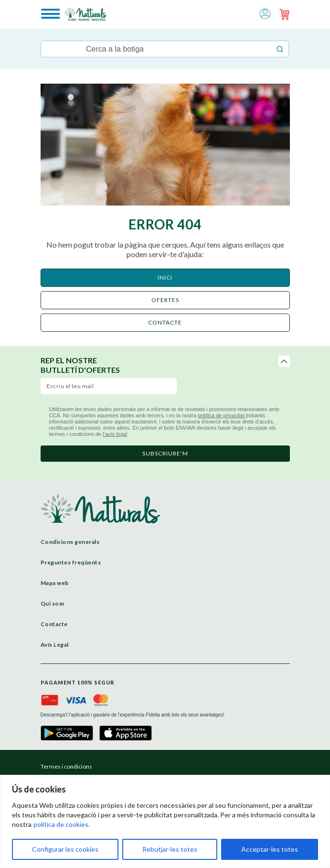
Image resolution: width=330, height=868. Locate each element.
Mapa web (55, 583)
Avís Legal (55, 645)
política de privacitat (222, 415)
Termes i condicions (66, 766)
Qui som (53, 603)
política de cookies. (62, 824)
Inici (165, 277)
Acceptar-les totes (270, 849)
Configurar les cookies (65, 849)
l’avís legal (115, 434)
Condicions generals (70, 542)
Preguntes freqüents (71, 562)
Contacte (54, 624)
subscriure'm (165, 453)
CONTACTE (165, 322)
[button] (265, 13)
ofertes (165, 300)
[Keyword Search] (156, 49)
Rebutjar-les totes (170, 849)
